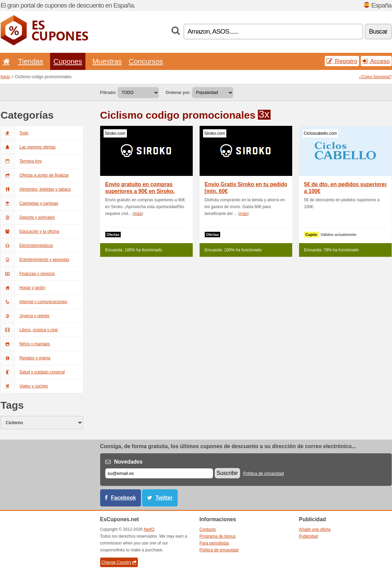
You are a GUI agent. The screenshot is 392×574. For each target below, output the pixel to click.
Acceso (376, 61)
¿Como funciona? (375, 77)
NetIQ (149, 529)
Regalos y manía (26, 358)
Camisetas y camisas (29, 203)
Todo (15, 133)
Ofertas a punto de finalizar (35, 175)
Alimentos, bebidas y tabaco (36, 189)
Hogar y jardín (23, 288)
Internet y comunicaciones (34, 302)
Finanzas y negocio (28, 274)
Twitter (164, 498)
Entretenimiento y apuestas (35, 260)
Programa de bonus (218, 536)
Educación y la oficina (30, 231)
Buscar (378, 31)
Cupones (68, 61)
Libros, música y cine (29, 330)
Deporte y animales (28, 217)
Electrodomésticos (27, 246)
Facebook (124, 498)
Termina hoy (21, 161)
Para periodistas (215, 543)
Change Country (119, 562)
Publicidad (308, 536)
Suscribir (227, 473)
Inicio (5, 77)
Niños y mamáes (25, 344)
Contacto (208, 529)
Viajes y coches (24, 386)
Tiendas (31, 61)
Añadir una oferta (315, 529)
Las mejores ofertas (28, 147)
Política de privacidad (264, 474)
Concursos (146, 61)
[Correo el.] (159, 473)
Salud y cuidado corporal (33, 372)
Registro (342, 61)
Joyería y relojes (25, 316)
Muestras (107, 61)
